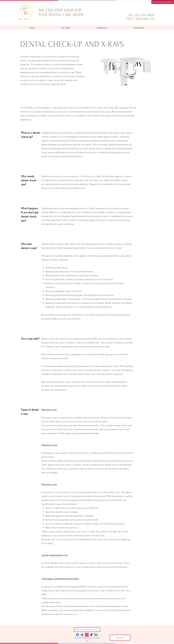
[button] (102, 28)
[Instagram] (87, 635)
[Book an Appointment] (163, 2)
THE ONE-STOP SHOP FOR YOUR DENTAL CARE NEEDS (61, 13)
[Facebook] (77, 635)
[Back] (120, 638)
